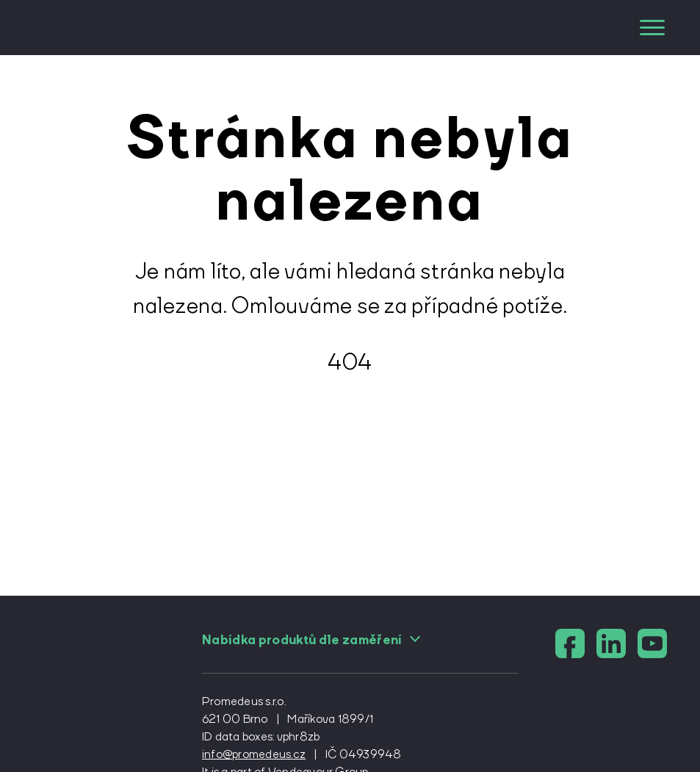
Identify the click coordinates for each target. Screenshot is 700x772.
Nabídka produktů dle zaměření (311, 640)
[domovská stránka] (97, 28)
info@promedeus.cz (254, 754)
